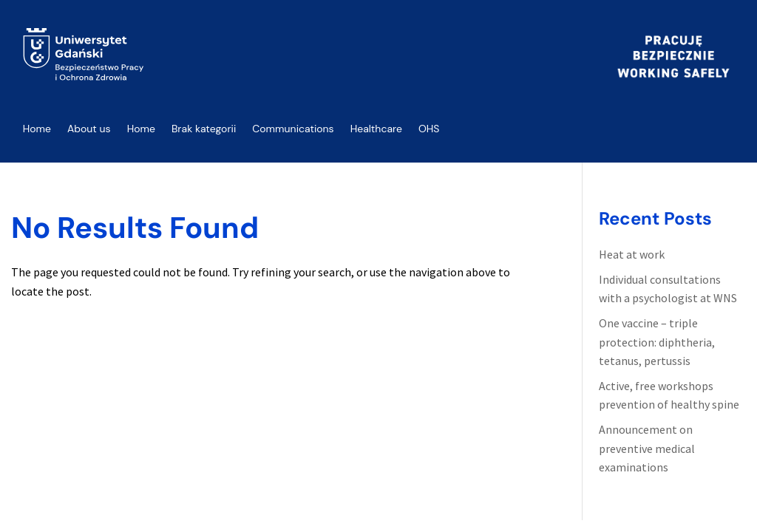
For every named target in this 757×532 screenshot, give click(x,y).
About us (89, 129)
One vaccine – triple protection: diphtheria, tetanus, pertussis (657, 342)
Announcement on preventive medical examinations (647, 448)
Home (37, 129)
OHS (429, 129)
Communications (293, 129)
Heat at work (632, 254)
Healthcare (376, 129)
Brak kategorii (204, 129)
